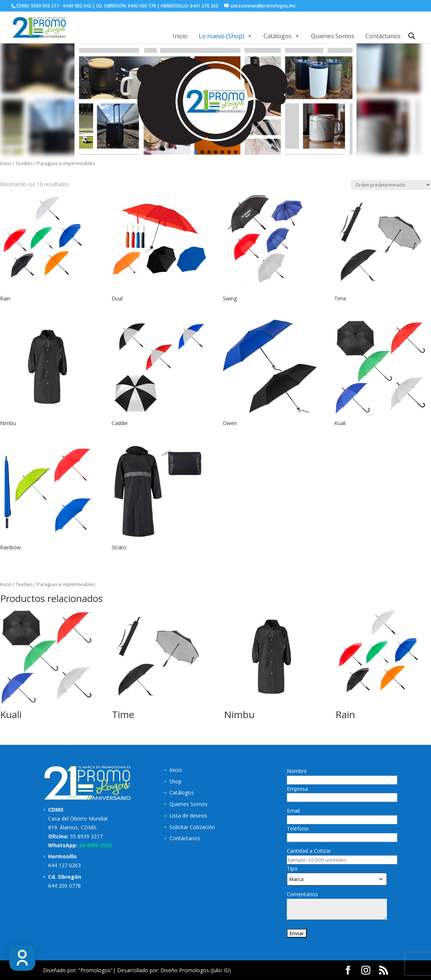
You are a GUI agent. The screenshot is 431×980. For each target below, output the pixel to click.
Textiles (24, 163)
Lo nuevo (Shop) (226, 36)
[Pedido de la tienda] (391, 185)
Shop (175, 781)
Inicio (180, 36)
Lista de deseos (188, 815)
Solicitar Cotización (192, 827)
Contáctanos (383, 36)
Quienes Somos (333, 36)
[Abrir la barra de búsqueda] (412, 36)
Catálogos (282, 36)
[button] (196, 152)
